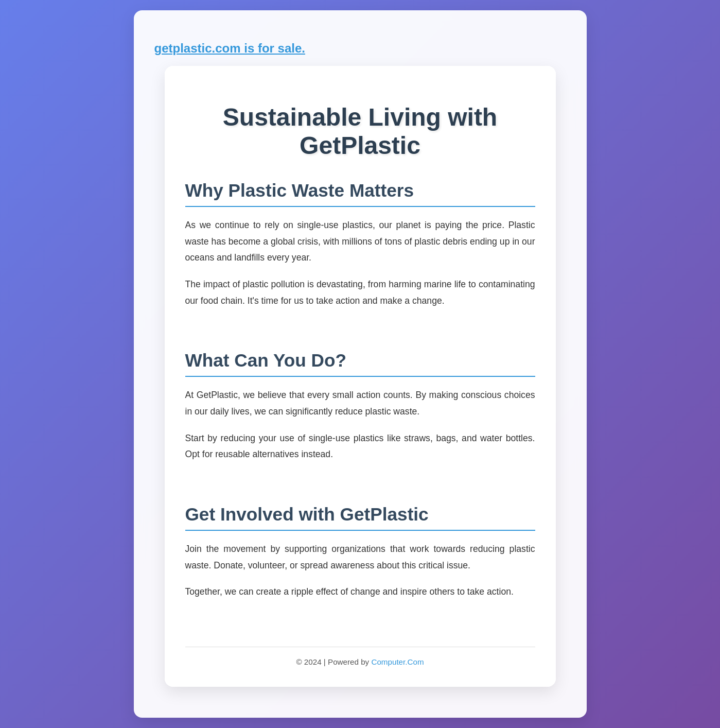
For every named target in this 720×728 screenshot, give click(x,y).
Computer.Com (397, 662)
